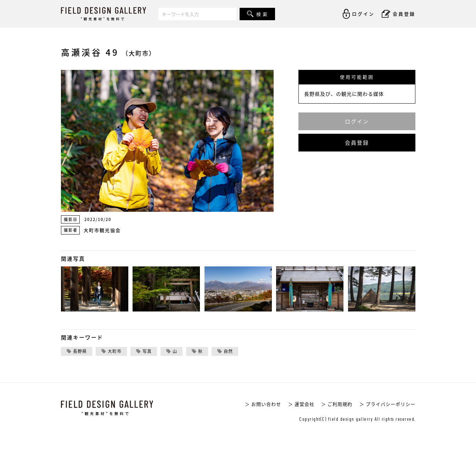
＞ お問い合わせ (263, 404)
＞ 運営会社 (301, 404)
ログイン (357, 121)
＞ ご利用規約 (337, 404)
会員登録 (357, 143)
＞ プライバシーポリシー (387, 404)
